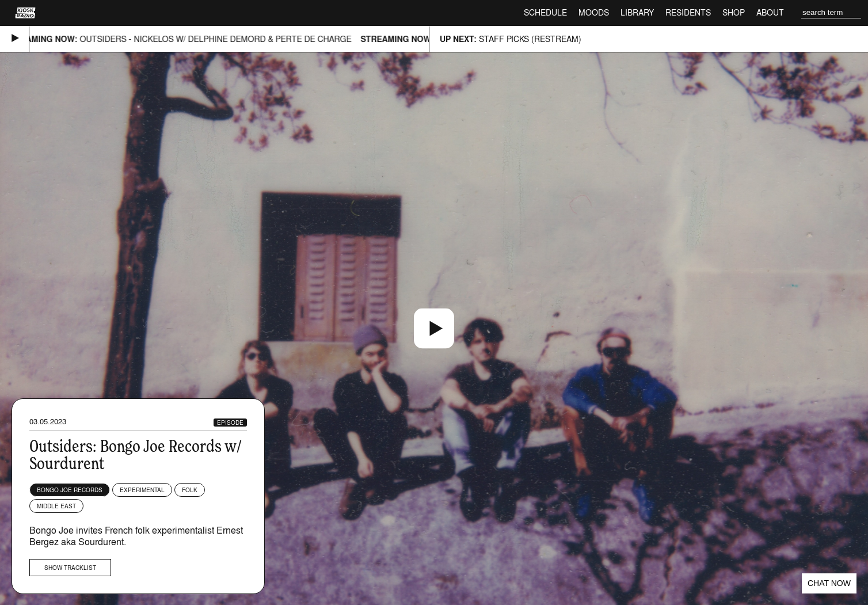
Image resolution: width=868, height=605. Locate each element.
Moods (594, 12)
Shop (734, 12)
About (770, 12)
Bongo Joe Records (70, 490)
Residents (688, 12)
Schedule (545, 12)
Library (637, 12)
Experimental (142, 490)
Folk (190, 490)
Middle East (56, 506)
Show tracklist (70, 568)
